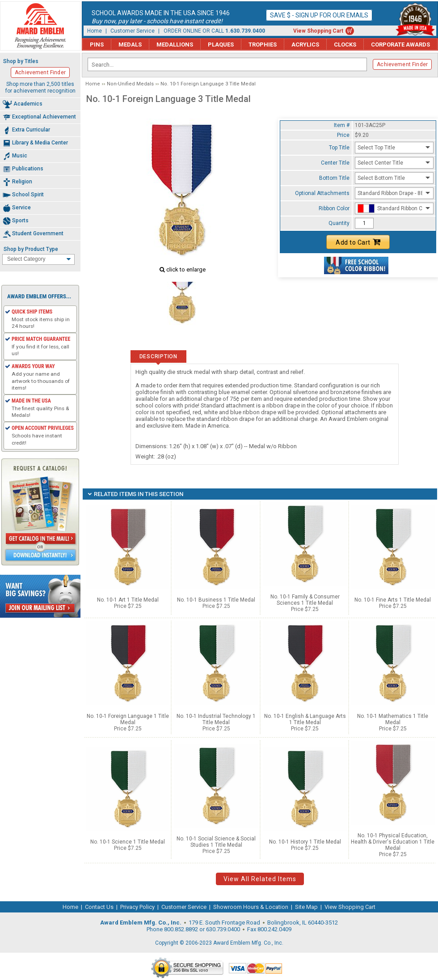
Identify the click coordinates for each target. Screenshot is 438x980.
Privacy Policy (137, 907)
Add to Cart (358, 242)
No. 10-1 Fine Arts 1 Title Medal (393, 600)
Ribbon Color (334, 208)
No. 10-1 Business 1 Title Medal (216, 600)
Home (95, 31)
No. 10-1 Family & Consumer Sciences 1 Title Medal (305, 600)
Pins (97, 45)
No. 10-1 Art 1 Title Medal (128, 600)
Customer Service (133, 31)
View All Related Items (260, 879)
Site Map (306, 907)
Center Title (335, 163)
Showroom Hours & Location (251, 907)
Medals (130, 45)
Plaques (221, 45)
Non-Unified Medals (130, 84)
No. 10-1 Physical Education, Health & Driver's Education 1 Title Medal (393, 842)
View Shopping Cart (318, 31)
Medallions (175, 45)
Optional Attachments (322, 193)
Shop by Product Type (31, 249)
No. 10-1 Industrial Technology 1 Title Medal (216, 719)
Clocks (345, 45)
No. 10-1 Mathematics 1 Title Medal (393, 719)
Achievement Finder (402, 64)
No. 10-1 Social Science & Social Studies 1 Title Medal (216, 842)
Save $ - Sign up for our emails (319, 15)
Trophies (263, 45)
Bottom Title (334, 178)
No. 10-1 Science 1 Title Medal (128, 842)
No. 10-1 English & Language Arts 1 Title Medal (305, 719)
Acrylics (305, 45)
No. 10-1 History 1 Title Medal (305, 842)
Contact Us (99, 907)
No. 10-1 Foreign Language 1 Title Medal (128, 719)
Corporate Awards (400, 45)
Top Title (339, 148)
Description (158, 356)
